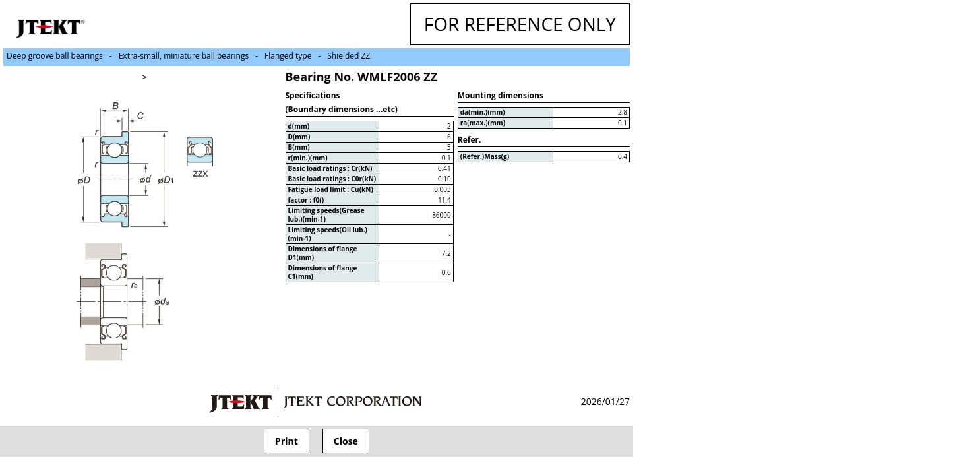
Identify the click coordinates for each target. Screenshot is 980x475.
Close (346, 441)
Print (287, 441)
